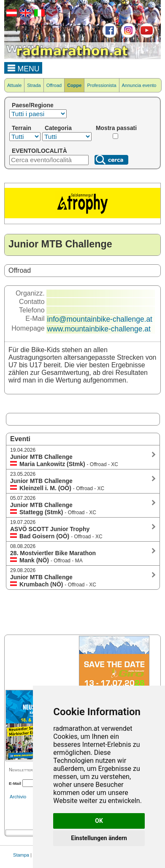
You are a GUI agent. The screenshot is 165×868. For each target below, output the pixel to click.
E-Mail (15, 783)
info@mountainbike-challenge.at (100, 319)
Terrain (22, 128)
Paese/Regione (33, 105)
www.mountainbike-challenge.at (99, 329)
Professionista (101, 85)
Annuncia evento (139, 85)
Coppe (74, 85)
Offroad (54, 85)
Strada (34, 85)
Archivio (18, 797)
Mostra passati (116, 128)
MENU (23, 68)
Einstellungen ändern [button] (99, 838)
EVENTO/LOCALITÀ (39, 151)
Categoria (58, 128)
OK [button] (99, 821)
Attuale (14, 85)
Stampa (21, 855)
